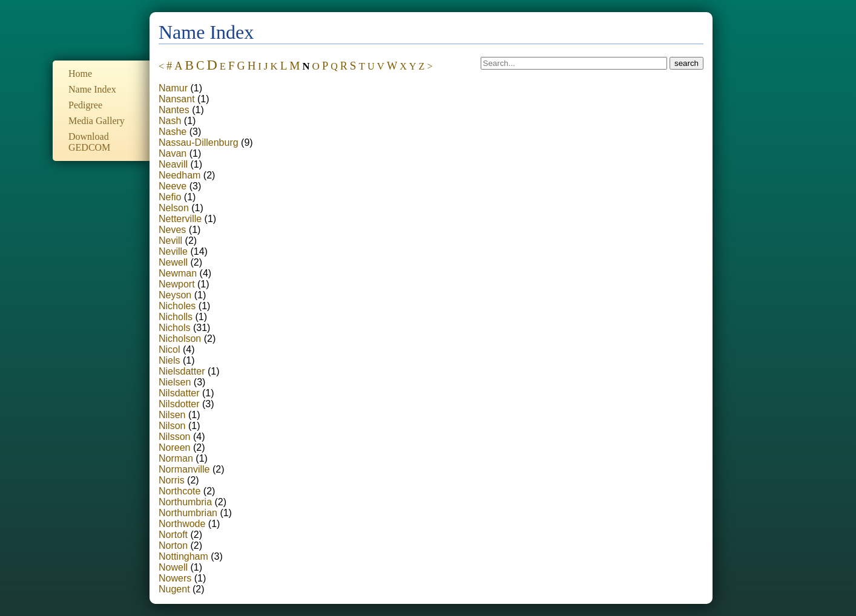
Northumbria (185, 502)
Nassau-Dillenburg (199, 143)
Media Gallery (97, 121)
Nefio (170, 197)
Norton (173, 546)
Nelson (174, 208)
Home (80, 74)
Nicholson (180, 339)
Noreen (174, 447)
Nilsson (174, 437)
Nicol (170, 349)
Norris (172, 480)
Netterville (180, 219)
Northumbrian (188, 513)
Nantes (174, 110)
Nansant (177, 99)
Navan (173, 153)
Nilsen (172, 415)
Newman (178, 273)
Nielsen (175, 382)
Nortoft (173, 535)
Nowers (175, 578)
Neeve (173, 186)
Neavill (173, 164)
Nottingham (183, 556)
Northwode (182, 524)
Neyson (175, 295)
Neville (173, 251)
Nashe (173, 132)
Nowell (173, 567)
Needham (179, 175)
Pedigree (85, 105)
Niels (170, 360)
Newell (173, 262)
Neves (172, 230)
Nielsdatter (182, 371)
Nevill (170, 241)
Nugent (174, 589)
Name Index (92, 89)
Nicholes (177, 306)
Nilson (172, 426)
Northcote (179, 491)
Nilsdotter (179, 404)
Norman (176, 458)
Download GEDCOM (89, 142)
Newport (177, 284)
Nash (170, 121)
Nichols (174, 328)
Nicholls (176, 317)
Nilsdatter (179, 393)
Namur (173, 88)
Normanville (184, 469)
